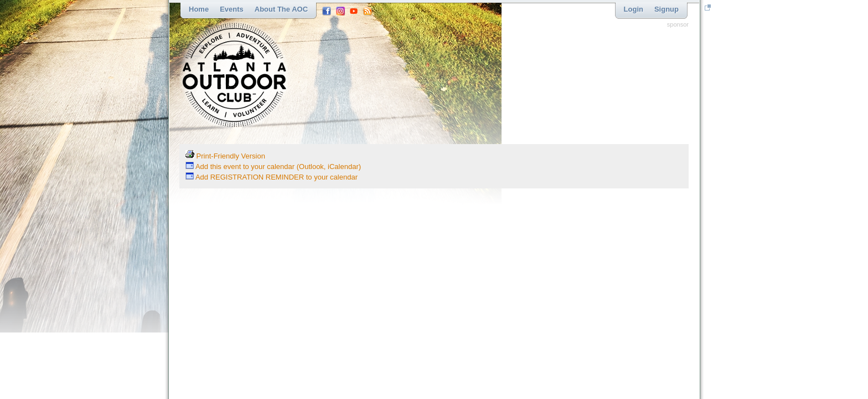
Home (199, 9)
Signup (666, 9)
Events (232, 9)
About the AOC (281, 9)
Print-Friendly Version (225, 156)
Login (634, 9)
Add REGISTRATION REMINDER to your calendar (272, 177)
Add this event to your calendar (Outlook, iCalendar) (273, 167)
